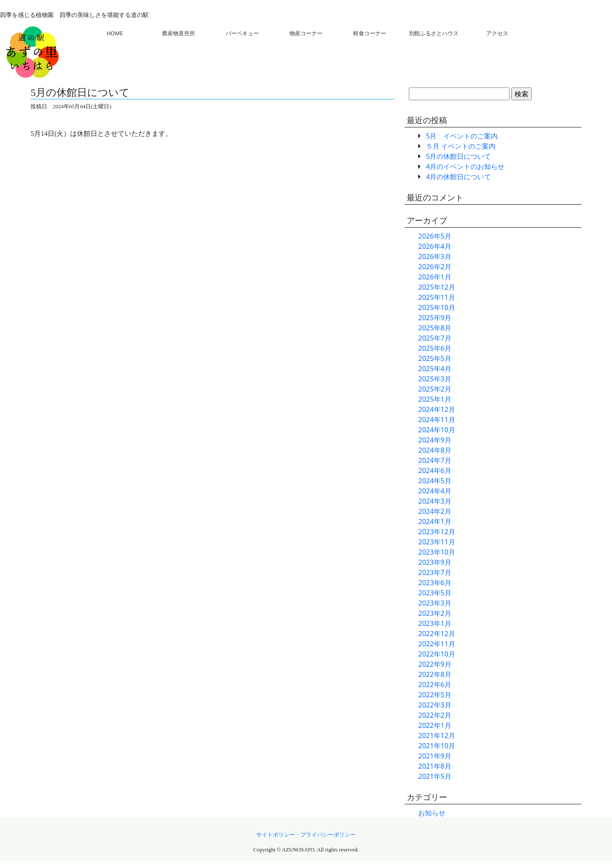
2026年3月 (435, 256)
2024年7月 (435, 460)
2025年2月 (435, 389)
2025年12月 (437, 287)
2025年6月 (435, 348)
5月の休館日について (458, 156)
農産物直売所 (178, 33)
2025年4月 (435, 369)
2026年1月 (435, 277)
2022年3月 (435, 705)
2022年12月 (437, 634)
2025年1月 (435, 399)
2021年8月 (435, 766)
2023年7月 (435, 572)
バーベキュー (242, 33)
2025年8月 (435, 328)
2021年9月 (435, 756)
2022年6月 (435, 685)
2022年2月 (435, 715)
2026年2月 (435, 267)
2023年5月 (435, 593)
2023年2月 (435, 613)
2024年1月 (435, 521)
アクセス (497, 33)
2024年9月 (435, 440)
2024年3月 (435, 501)
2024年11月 (437, 420)
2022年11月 (437, 644)
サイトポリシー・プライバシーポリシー (306, 835)
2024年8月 (435, 450)
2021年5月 (435, 776)
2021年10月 (437, 746)
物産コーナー (306, 33)
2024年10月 (437, 430)
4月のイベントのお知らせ (465, 166)
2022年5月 (435, 695)
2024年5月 (435, 481)
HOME (115, 33)
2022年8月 (435, 674)
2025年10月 (437, 307)
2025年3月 (435, 379)
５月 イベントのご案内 (461, 146)
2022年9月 (435, 664)
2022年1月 (435, 725)
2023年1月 (435, 623)
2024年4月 (435, 491)
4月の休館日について (458, 177)
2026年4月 (435, 246)
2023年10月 (437, 552)
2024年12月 (437, 409)
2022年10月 (437, 654)
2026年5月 (435, 236)
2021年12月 (437, 736)
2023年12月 (437, 532)
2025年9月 (435, 318)
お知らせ (432, 813)
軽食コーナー (370, 33)
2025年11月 (437, 297)
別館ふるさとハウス (434, 33)
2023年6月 (435, 583)
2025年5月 (435, 358)
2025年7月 (435, 338)
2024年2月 (435, 511)
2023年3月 (435, 603)
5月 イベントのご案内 (462, 136)
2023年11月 (437, 542)
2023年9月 (435, 562)
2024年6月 (435, 471)
